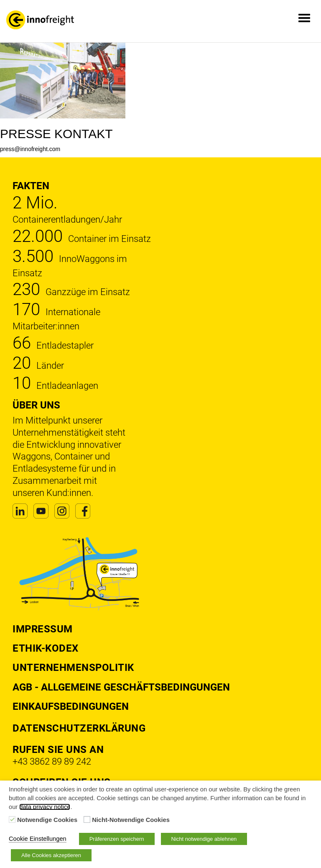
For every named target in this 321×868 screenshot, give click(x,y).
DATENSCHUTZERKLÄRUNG (79, 728)
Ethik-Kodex (46, 648)
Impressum (43, 629)
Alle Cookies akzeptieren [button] (51, 855)
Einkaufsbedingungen (71, 706)
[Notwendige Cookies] (12, 819)
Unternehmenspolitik (73, 668)
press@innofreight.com (30, 149)
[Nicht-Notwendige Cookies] (87, 819)
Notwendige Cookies (47, 820)
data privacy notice (45, 807)
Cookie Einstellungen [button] (38, 839)
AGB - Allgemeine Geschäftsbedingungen (121, 687)
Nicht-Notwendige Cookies (131, 820)
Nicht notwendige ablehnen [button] (204, 839)
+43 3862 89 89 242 (52, 761)
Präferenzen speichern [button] (117, 839)
